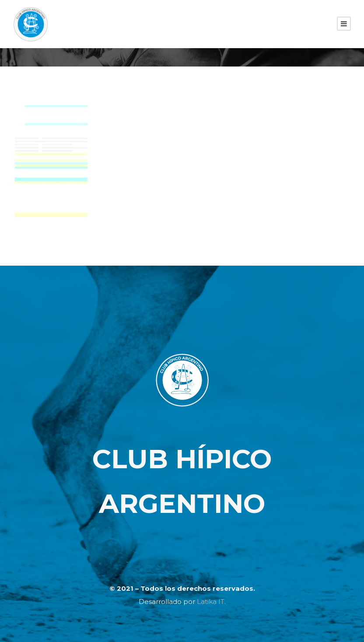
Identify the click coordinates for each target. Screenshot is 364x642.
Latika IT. (211, 602)
